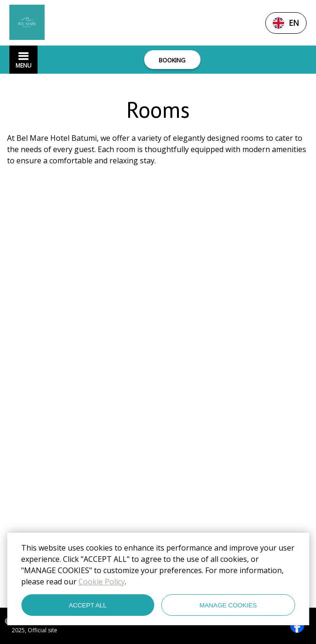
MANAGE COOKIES (228, 605)
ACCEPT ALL (88, 605)
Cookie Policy (102, 582)
